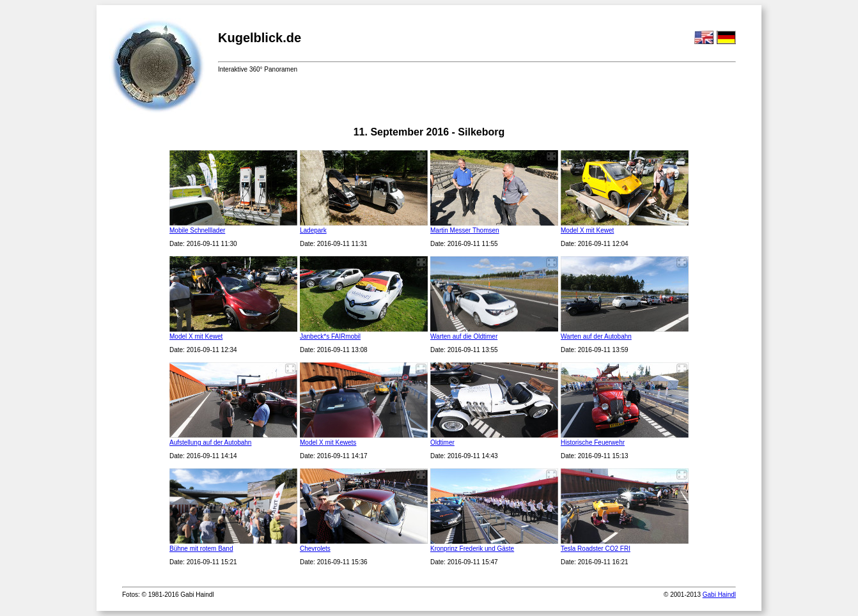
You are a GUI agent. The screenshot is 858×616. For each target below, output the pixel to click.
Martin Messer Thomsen (465, 230)
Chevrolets (315, 549)
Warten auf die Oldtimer (464, 336)
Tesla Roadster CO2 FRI (596, 549)
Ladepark (313, 230)
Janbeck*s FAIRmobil (330, 336)
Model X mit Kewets (328, 443)
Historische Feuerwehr (593, 443)
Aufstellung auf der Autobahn (210, 443)
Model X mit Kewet (587, 230)
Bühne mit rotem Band (201, 549)
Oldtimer (442, 443)
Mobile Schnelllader (197, 230)
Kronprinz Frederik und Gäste (472, 549)
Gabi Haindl (719, 595)
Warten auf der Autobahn (596, 336)
